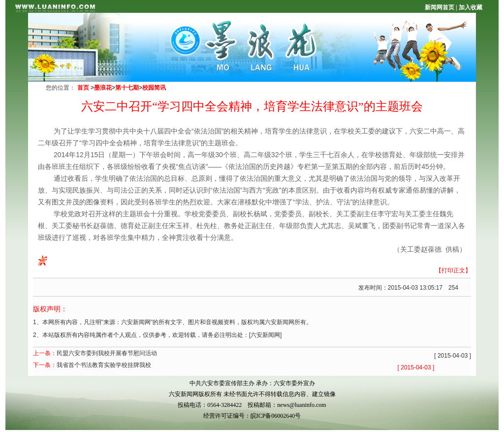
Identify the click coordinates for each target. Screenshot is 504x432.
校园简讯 (154, 88)
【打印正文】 (453, 270)
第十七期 (127, 88)
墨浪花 (103, 88)
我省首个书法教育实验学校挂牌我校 (104, 365)
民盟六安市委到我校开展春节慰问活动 (107, 353)
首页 (83, 88)
